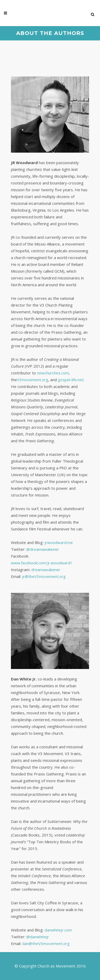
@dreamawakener (43, 549)
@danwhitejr (38, 937)
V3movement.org (33, 380)
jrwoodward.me (59, 542)
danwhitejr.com (58, 930)
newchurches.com (53, 373)
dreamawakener (46, 570)
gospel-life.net (71, 380)
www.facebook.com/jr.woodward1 (42, 563)
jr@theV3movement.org (44, 576)
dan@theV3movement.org (46, 943)
